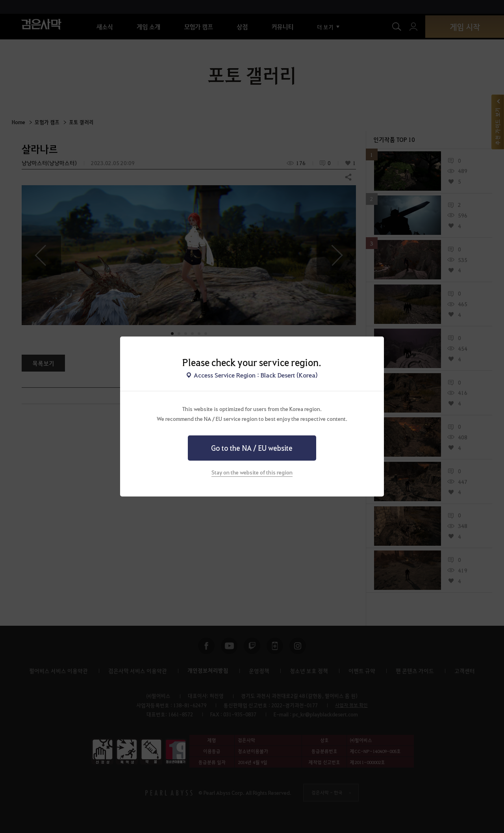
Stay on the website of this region (252, 472)
